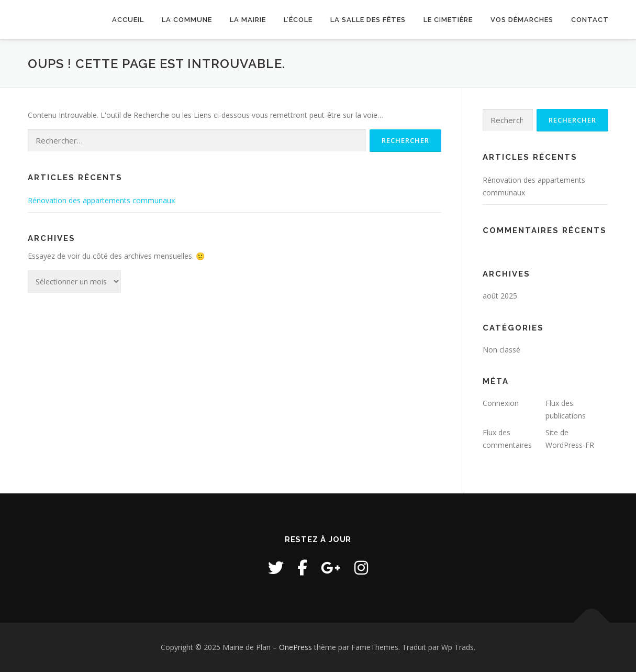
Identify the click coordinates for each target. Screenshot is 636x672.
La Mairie (248, 20)
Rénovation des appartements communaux (101, 200)
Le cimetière (448, 20)
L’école (298, 20)
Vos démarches (522, 20)
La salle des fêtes (368, 20)
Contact (590, 20)
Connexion (501, 403)
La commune (187, 20)
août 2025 (500, 296)
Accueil (128, 20)
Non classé (501, 350)
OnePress (295, 647)
